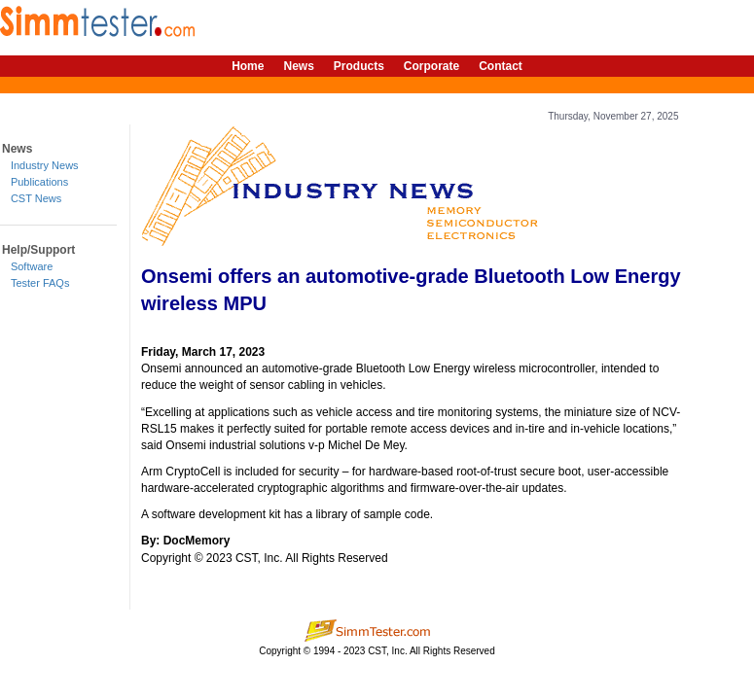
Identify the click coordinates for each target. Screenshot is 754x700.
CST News (36, 198)
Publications (39, 182)
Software (32, 266)
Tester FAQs (40, 283)
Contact (501, 66)
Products (359, 66)
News (298, 66)
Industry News (45, 165)
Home (248, 66)
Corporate (431, 66)
